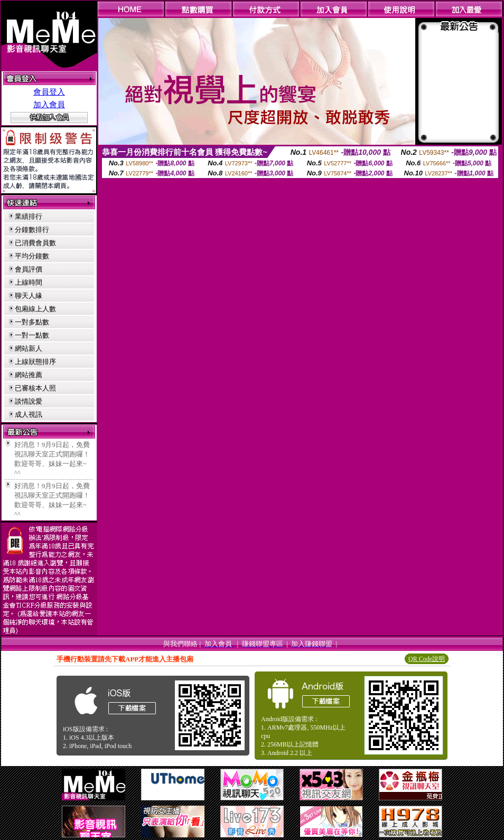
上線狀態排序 (35, 362)
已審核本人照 (35, 388)
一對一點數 (32, 335)
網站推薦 (29, 375)
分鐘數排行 (32, 230)
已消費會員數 (35, 243)
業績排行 (29, 216)
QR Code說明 (427, 659)
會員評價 (29, 269)
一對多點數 (32, 322)
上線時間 (29, 282)
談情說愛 (29, 401)
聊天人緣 (29, 296)
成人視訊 (29, 414)
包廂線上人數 (35, 309)
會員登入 (49, 92)
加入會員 (49, 105)
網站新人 (29, 348)
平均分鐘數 (32, 256)
